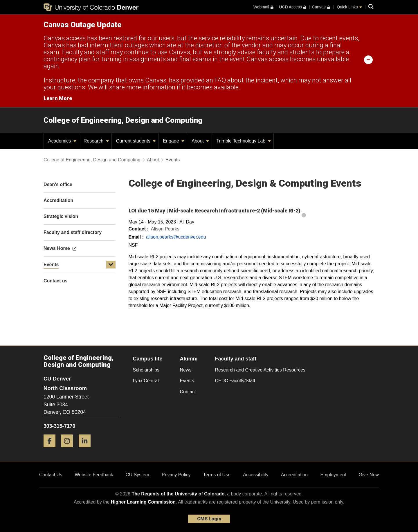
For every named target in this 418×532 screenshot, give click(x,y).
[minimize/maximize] (368, 59)
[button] (111, 265)
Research (96, 141)
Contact (188, 392)
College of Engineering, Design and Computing (123, 120)
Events (51, 265)
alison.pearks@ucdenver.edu (176, 237)
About (200, 141)
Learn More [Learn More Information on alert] (58, 98)
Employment (333, 475)
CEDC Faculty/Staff (235, 381)
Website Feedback (94, 475)
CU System (137, 475)
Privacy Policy (176, 475)
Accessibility (256, 475)
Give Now (369, 475)
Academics (62, 141)
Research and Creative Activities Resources (260, 370)
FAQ (220, 80)
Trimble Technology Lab (243, 141)
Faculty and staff (236, 359)
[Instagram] (69, 449)
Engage (174, 141)
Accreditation (294, 475)
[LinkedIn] (87, 449)
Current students (136, 141)
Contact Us (51, 475)
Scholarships (146, 370)
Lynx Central (146, 381)
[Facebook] (52, 449)
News (186, 370)
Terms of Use (217, 475)
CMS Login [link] (209, 519)
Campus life (148, 359)
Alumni (189, 359)
